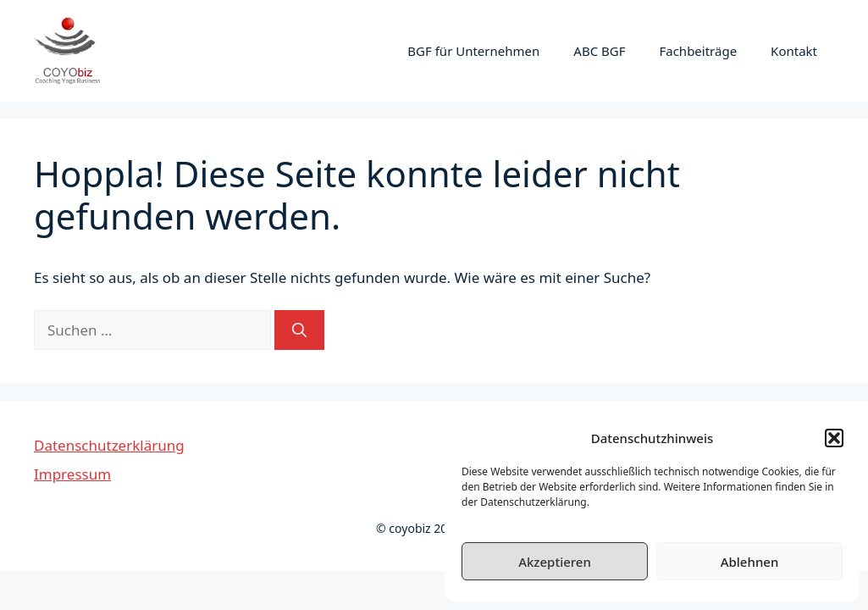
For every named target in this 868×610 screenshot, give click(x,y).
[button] (834, 438)
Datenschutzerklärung (109, 445)
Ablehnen (750, 562)
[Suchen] (299, 330)
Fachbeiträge (698, 51)
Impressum (72, 474)
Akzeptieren (555, 562)
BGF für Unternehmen (473, 51)
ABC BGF (599, 51)
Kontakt (794, 51)
